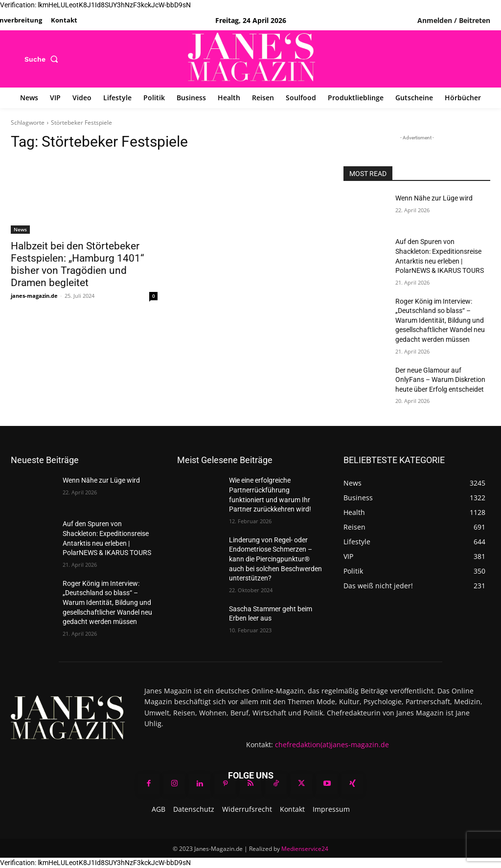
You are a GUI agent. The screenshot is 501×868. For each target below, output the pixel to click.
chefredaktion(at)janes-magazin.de (332, 745)
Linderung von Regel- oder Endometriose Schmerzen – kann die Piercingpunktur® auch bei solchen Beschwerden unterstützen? (275, 559)
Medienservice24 (305, 849)
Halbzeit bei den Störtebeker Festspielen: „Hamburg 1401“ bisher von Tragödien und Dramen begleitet (77, 264)
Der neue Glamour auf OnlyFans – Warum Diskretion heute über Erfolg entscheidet (440, 380)
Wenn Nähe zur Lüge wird (434, 198)
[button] (43, 59)
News (20, 229)
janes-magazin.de (34, 296)
